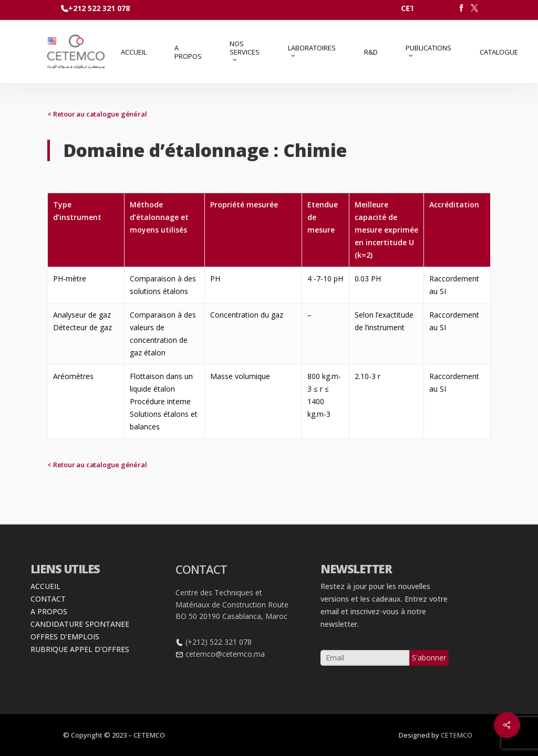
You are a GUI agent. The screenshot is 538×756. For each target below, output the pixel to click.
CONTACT (48, 621)
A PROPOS (49, 634)
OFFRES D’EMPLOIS (65, 659)
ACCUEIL (45, 609)
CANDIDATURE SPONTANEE (80, 647)
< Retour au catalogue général (97, 114)
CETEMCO (457, 735)
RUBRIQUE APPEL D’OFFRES (80, 672)
